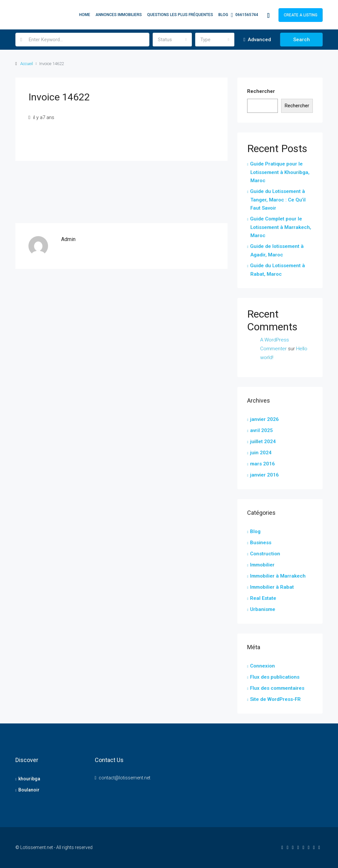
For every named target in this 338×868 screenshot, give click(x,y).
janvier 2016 (264, 475)
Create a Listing (301, 15)
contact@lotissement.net (125, 778)
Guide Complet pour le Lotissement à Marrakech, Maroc (281, 227)
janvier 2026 (264, 419)
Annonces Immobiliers (119, 15)
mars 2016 (262, 464)
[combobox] (172, 40)
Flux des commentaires (277, 688)
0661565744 (245, 15)
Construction (265, 554)
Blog (223, 15)
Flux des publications (275, 677)
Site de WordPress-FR (275, 699)
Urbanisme (263, 609)
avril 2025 (262, 430)
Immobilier (262, 565)
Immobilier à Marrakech (278, 576)
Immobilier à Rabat (272, 587)
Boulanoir (29, 790)
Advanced (257, 40)
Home (85, 15)
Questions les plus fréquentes (180, 15)
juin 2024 (261, 453)
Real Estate (263, 598)
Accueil (27, 64)
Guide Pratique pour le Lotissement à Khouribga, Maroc (280, 172)
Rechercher (261, 91)
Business (261, 543)
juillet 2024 (263, 442)
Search (302, 40)
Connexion (262, 666)
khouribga (29, 779)
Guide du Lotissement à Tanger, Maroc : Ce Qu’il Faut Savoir (278, 200)
